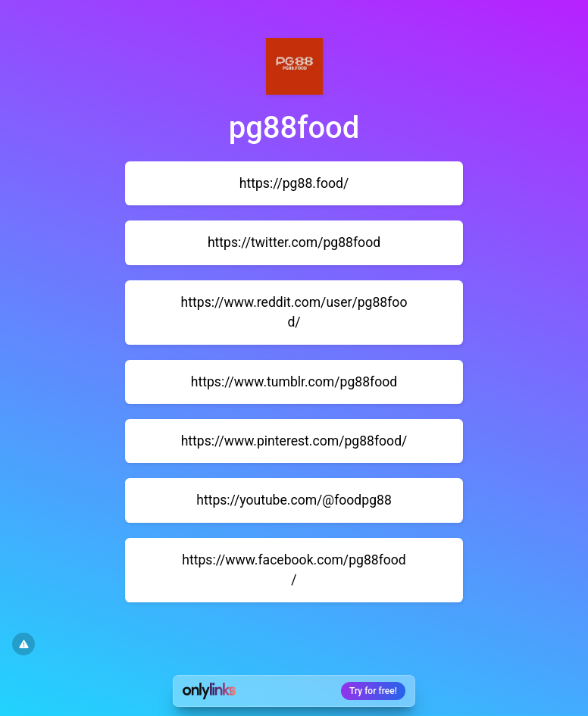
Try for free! (373, 691)
